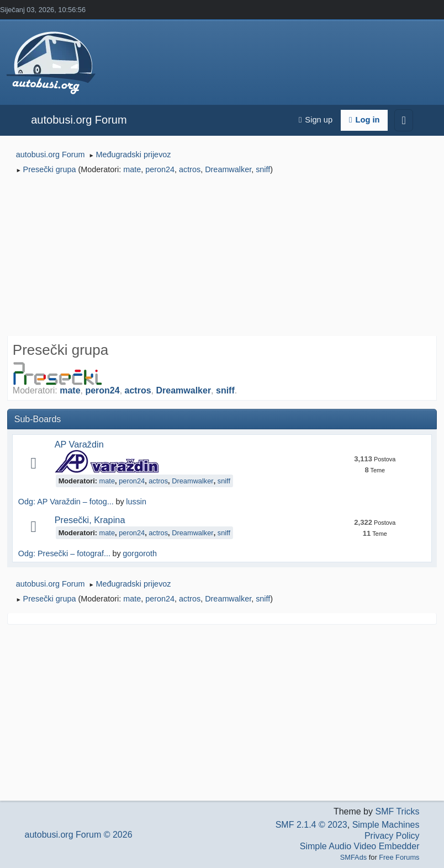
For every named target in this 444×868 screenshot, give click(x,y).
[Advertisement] (222, 257)
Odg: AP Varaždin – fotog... (66, 502)
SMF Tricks (397, 811)
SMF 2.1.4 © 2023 (311, 825)
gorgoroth (140, 553)
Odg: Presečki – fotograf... (64, 553)
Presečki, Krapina (90, 520)
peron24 (160, 169)
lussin (136, 502)
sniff (263, 169)
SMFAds (353, 857)
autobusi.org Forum (79, 120)
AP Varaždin (79, 444)
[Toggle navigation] (403, 120)
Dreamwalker (228, 169)
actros (190, 169)
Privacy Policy (392, 836)
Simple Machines (386, 825)
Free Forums (399, 857)
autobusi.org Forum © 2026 (79, 835)
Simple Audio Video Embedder (360, 846)
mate (132, 169)
